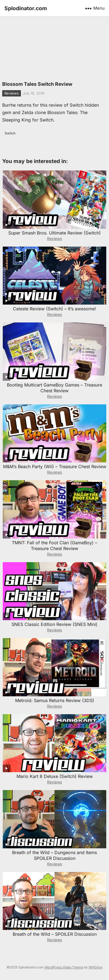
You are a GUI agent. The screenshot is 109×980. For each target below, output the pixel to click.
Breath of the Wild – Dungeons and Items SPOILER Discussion (54, 855)
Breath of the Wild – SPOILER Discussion (55, 934)
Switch (10, 133)
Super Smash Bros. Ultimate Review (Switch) (54, 233)
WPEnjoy (96, 967)
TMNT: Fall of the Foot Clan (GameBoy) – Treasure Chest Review (54, 546)
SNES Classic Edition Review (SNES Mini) (54, 624)
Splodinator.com (26, 8)
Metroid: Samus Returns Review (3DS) (55, 700)
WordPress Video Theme (64, 967)
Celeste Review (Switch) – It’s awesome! (54, 309)
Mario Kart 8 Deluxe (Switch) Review (55, 776)
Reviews (12, 93)
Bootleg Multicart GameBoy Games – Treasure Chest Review (54, 388)
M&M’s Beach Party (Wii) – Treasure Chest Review (55, 466)
